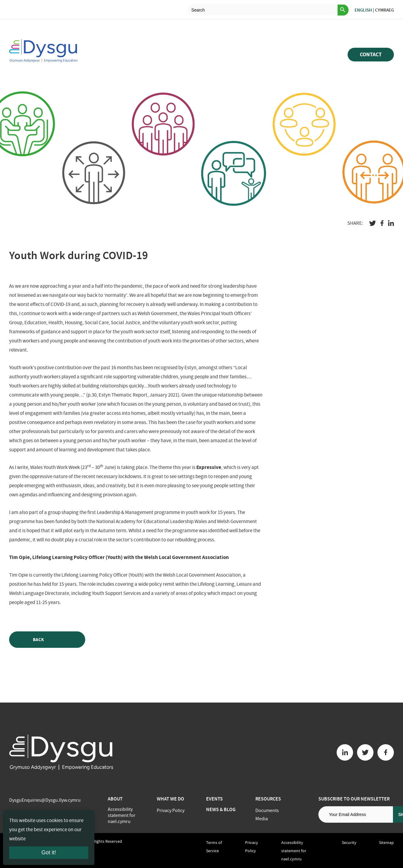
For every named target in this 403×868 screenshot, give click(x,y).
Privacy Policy (171, 811)
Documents (267, 811)
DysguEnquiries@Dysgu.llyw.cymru (45, 800)
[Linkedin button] (345, 752)
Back (47, 640)
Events (214, 799)
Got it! (49, 852)
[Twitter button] (365, 752)
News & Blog (221, 809)
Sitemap (386, 842)
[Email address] (356, 814)
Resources (268, 799)
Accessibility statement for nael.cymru (122, 815)
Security (349, 842)
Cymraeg (384, 10)
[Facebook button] (386, 752)
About (115, 799)
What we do (170, 799)
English (363, 10)
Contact (371, 54)
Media (262, 819)
